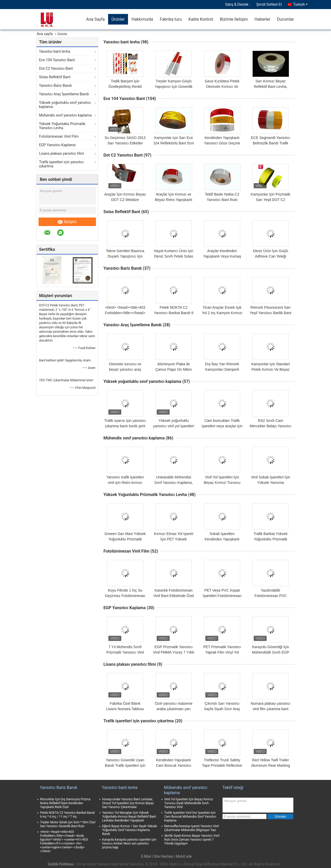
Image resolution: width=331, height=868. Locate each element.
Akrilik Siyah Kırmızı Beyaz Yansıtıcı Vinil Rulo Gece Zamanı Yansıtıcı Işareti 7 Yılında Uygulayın (192, 840)
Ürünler (118, 19)
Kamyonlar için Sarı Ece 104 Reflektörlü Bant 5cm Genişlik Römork (174, 143)
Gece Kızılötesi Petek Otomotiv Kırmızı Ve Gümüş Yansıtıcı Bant (222, 87)
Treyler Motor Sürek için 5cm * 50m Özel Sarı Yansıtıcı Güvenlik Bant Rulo (68, 824)
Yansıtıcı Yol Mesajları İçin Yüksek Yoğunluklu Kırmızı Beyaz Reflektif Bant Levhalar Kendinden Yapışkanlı (129, 817)
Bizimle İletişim (234, 19)
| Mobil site (183, 856)
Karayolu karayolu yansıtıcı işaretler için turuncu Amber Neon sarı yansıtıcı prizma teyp (129, 843)
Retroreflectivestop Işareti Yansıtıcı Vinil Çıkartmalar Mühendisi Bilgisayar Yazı (191, 828)
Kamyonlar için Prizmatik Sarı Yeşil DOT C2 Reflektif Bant (271, 200)
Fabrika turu (171, 19)
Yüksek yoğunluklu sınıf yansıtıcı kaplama (65, 105)
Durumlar (285, 19)
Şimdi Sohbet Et (269, 4)
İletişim (67, 222)
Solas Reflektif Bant (55, 77)
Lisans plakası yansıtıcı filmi (62, 153)
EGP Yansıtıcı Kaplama (57, 145)
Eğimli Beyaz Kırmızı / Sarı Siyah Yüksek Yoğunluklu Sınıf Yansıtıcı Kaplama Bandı (130, 830)
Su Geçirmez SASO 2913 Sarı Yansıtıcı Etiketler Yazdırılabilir (125, 143)
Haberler (262, 19)
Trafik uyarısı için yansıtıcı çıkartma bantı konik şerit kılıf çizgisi (125, 426)
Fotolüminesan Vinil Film (59, 136)
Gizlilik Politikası (61, 864)
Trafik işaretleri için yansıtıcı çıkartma (61, 164)
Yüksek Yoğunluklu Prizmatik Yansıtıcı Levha (62, 126)
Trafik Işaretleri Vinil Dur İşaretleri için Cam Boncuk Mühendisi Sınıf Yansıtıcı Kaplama (190, 817)
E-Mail (146, 856)
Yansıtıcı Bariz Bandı (55, 86)
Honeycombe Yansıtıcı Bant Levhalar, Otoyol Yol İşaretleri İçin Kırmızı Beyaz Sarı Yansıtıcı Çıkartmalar (128, 803)
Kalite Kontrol (201, 19)
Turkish (300, 4)
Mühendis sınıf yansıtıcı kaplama (65, 115)
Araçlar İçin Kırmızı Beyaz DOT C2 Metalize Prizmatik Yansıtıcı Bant (125, 200)
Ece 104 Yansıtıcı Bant (57, 60)
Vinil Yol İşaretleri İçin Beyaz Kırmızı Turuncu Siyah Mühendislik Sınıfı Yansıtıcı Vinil (189, 803)
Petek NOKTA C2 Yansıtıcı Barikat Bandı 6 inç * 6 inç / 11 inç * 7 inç (174, 313)
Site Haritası (163, 856)
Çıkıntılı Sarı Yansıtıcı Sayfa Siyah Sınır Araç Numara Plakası (222, 709)
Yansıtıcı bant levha (55, 51)
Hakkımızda (142, 19)
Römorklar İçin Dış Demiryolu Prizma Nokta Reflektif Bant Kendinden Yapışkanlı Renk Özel (65, 803)
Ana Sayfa (95, 19)
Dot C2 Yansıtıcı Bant (56, 68)
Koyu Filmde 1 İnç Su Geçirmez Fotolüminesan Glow (125, 596)
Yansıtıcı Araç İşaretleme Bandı (64, 94)
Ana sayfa (45, 34)
